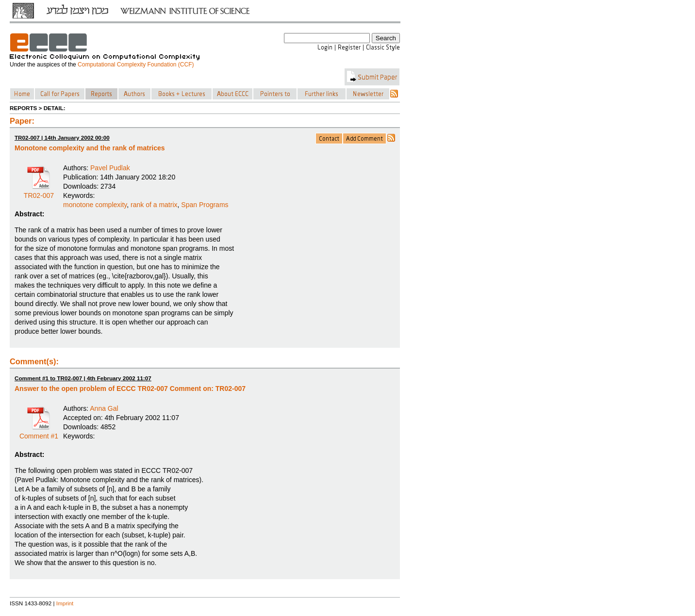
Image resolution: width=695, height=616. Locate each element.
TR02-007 (39, 192)
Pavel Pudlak (110, 168)
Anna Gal (104, 408)
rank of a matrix (154, 205)
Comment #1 (39, 433)
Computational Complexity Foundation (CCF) (136, 65)
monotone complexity (95, 205)
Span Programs (205, 205)
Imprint (65, 603)
